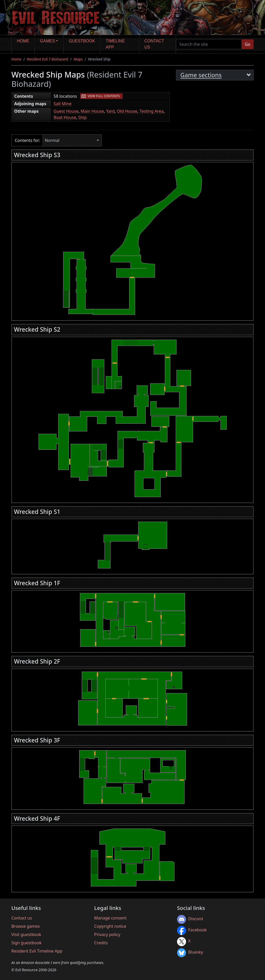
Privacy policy (107, 935)
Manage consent (110, 918)
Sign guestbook (27, 943)
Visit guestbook (26, 935)
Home (23, 41)
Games (48, 41)
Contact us (154, 44)
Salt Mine (62, 104)
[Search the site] (209, 44)
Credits (101, 943)
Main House (92, 111)
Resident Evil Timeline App (37, 951)
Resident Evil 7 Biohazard (48, 59)
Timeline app (115, 44)
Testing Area (152, 111)
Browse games (26, 926)
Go (248, 44)
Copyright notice (110, 926)
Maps (78, 59)
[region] (132, 240)
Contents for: (27, 140)
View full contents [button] (104, 96)
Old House (127, 111)
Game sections (201, 75)
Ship (83, 117)
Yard (110, 111)
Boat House (65, 117)
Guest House (66, 111)
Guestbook (82, 41)
